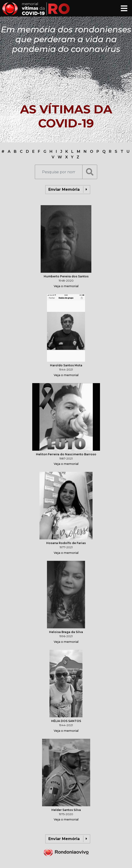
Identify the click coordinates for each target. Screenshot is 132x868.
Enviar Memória (68, 190)
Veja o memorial (66, 286)
